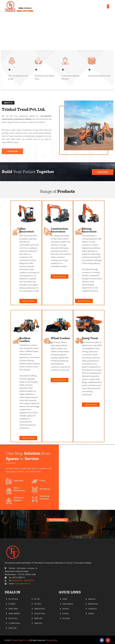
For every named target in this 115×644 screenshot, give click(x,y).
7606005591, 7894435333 (23, 580)
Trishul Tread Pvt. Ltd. (21, 640)
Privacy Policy (51, 640)
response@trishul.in (22, 584)
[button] (108, 6)
